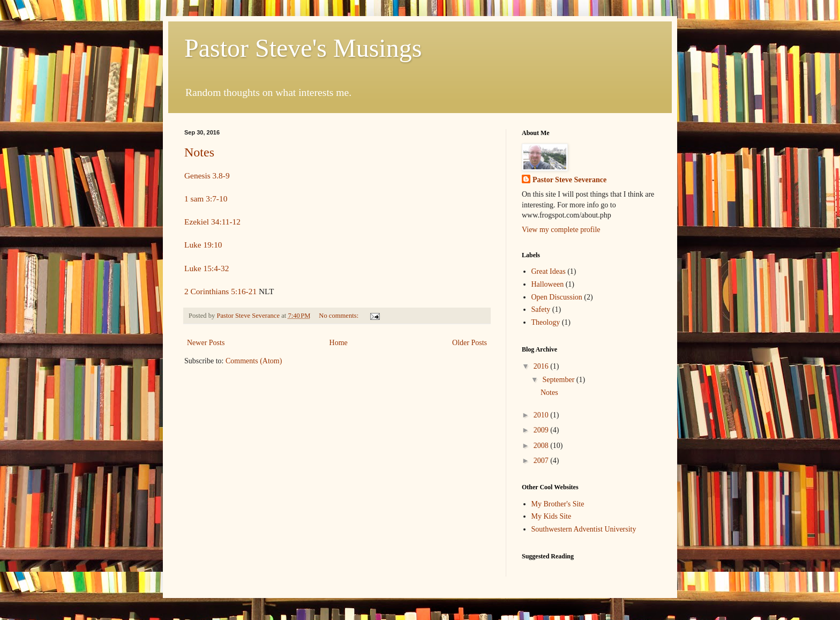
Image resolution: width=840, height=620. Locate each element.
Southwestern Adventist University (584, 529)
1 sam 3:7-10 (206, 199)
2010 (542, 415)
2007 (542, 461)
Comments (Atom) (254, 361)
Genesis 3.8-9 (207, 175)
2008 (542, 446)
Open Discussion (557, 297)
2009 (542, 430)
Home (339, 343)
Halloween (548, 284)
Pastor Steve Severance (569, 180)
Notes (199, 152)
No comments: (339, 316)
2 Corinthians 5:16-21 (220, 291)
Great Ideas (549, 271)
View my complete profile (561, 230)
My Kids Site (552, 516)
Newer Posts (206, 343)
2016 (542, 366)
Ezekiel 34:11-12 (212, 222)
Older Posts (470, 343)
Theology (546, 322)
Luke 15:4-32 (207, 268)
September (559, 380)
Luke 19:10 (203, 245)
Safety (541, 309)
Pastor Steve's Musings (303, 48)
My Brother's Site (558, 504)
